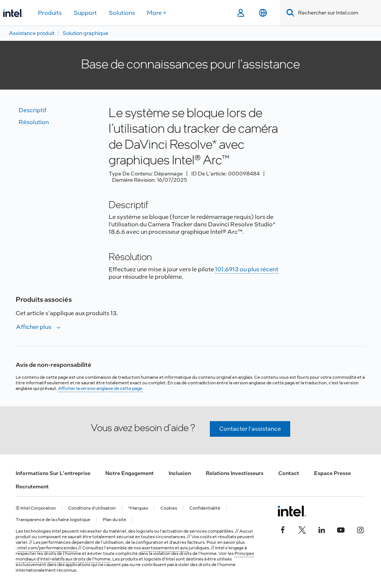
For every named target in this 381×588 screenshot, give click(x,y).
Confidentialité (205, 508)
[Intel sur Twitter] (302, 529)
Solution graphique (85, 33)
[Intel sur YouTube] (341, 529)
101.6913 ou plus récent (247, 269)
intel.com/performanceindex (47, 548)
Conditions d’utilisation (92, 508)
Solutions (122, 13)
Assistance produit (32, 33)
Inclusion (180, 473)
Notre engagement (129, 473)
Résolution (34, 122)
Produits (50, 13)
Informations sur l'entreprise (53, 473)
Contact (289, 473)
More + (157, 13)
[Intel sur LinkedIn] (321, 529)
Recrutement (32, 487)
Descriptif (33, 110)
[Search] (289, 13)
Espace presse (332, 473)
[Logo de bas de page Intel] (292, 511)
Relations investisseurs (235, 473)
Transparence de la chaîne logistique (53, 520)
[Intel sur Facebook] (283, 529)
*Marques (138, 508)
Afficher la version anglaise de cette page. (101, 388)
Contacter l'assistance (250, 429)
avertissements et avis (165, 548)
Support (85, 13)
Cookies (169, 508)
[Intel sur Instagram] (360, 529)
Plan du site (114, 520)
